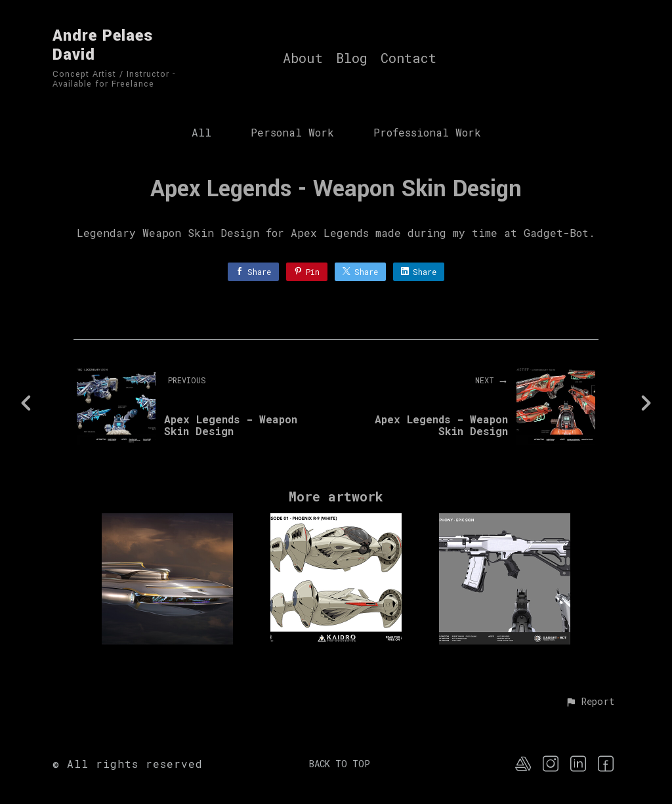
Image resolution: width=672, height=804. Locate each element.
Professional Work (427, 132)
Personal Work (292, 132)
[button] (590, 702)
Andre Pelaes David (103, 45)
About (303, 58)
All (201, 132)
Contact (409, 58)
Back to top (340, 764)
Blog (352, 58)
